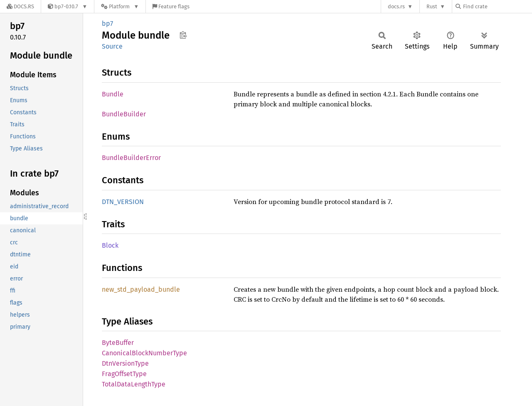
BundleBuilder (124, 114)
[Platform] (120, 6)
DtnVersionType (125, 363)
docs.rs (396, 6)
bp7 (107, 23)
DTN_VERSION (123, 202)
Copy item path (183, 35)
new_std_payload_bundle (141, 289)
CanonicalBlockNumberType (144, 353)
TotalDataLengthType (134, 384)
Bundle (113, 94)
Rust (432, 6)
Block (110, 245)
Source (112, 46)
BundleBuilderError (131, 158)
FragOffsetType (124, 374)
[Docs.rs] (20, 6)
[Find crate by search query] (497, 6)
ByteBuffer (118, 343)
